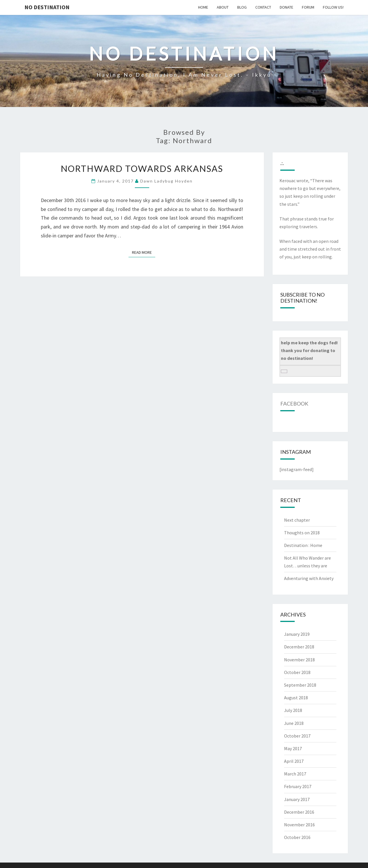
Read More (144, 252)
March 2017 (295, 774)
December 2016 (299, 812)
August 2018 (296, 698)
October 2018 (297, 672)
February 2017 (298, 786)
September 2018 (300, 685)
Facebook (294, 404)
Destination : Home (303, 545)
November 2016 (299, 825)
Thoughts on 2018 (302, 533)
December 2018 (299, 647)
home (203, 7)
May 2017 (293, 748)
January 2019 (297, 634)
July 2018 (293, 710)
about (223, 7)
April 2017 (294, 761)
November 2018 (299, 660)
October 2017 (297, 736)
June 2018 (294, 723)
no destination (47, 7)
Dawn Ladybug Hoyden (166, 181)
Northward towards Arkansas (142, 168)
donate (286, 7)
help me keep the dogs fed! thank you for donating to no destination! (309, 350)
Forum (308, 7)
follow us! (333, 7)
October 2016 (297, 837)
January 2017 (297, 799)
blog (242, 7)
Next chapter (297, 520)
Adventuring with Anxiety (309, 578)
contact (263, 7)
